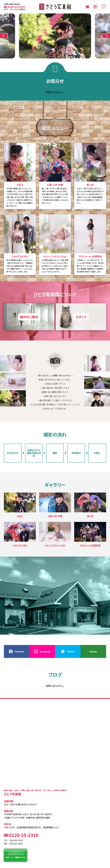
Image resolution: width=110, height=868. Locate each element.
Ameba (93, 651)
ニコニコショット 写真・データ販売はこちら (16, 855)
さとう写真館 (55, 7)
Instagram (45, 651)
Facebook (20, 651)
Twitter (71, 651)
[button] (4, 36)
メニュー (104, 7)
